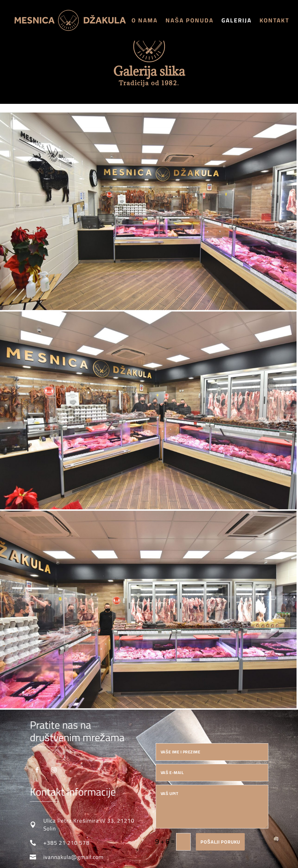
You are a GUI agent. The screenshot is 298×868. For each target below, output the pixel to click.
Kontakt (274, 22)
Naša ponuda (190, 22)
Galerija (237, 22)
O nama (145, 22)
